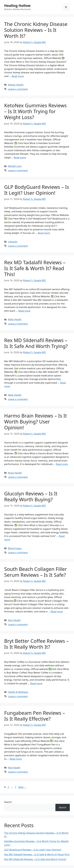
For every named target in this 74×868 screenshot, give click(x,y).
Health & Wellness (18, 692)
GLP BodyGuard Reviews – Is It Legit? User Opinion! (37, 190)
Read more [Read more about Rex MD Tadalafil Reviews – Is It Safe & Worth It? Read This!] (24, 311)
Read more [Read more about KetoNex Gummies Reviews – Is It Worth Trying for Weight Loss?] (20, 157)
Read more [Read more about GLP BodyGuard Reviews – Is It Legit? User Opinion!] (44, 233)
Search (8, 802)
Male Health (15, 319)
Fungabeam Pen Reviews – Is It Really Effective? (35, 716)
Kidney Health (16, 85)
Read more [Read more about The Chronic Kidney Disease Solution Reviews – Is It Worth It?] (18, 76)
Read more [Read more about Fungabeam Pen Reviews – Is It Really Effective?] (16, 759)
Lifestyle (13, 242)
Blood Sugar (15, 548)
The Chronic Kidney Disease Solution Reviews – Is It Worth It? (36, 30)
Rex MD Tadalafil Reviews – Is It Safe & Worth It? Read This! (35, 268)
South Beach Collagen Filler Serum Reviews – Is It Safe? (35, 572)
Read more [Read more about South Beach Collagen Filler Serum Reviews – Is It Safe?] (57, 611)
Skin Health (14, 620)
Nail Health (14, 768)
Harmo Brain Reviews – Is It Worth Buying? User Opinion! (36, 422)
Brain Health (15, 473)
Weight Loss (15, 166)
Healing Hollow (17, 5)
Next (22, 787)
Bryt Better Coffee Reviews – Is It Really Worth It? (36, 644)
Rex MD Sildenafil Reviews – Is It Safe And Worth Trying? (36, 343)
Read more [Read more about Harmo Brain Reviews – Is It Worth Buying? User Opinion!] (62, 464)
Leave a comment (18, 89)
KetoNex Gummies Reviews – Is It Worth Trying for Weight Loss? (35, 111)
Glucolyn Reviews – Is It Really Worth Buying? (31, 496)
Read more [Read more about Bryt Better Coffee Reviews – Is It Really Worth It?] (36, 683)
